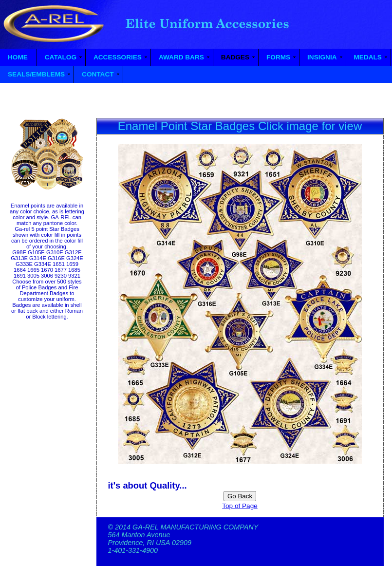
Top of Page (240, 506)
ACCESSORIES (118, 57)
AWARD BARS (181, 57)
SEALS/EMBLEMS (36, 74)
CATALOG (61, 57)
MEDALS (368, 57)
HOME (18, 57)
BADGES (235, 57)
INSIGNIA (322, 57)
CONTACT (98, 74)
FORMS (278, 57)
